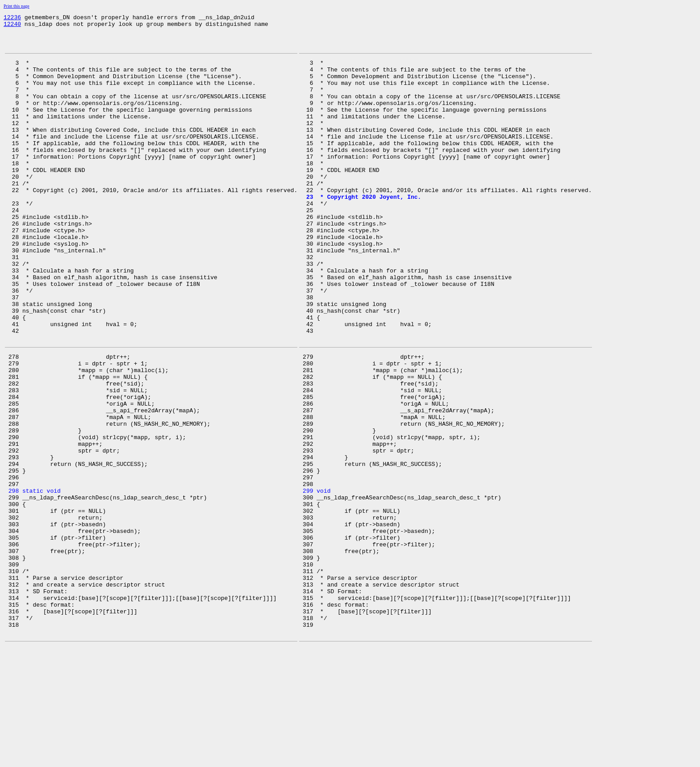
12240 (12, 26)
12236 (12, 18)
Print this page (17, 6)
